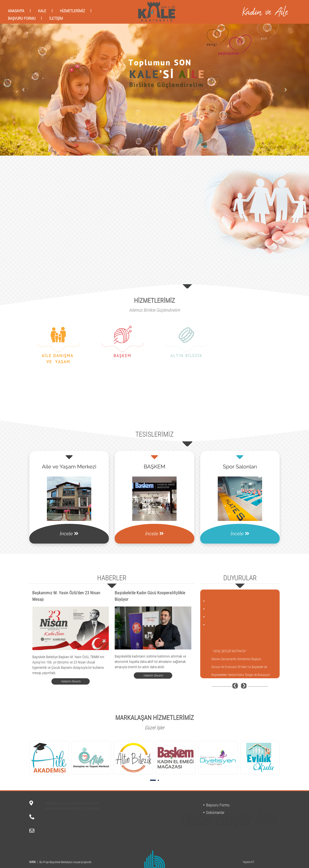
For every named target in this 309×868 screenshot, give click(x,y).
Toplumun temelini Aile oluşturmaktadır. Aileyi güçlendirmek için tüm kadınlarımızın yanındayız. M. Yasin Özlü (89, 834)
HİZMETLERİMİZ (154, 301)
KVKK (33, 862)
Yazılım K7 (249, 862)
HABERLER (112, 578)
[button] (23, 90)
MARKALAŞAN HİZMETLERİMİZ (155, 718)
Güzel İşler (155, 728)
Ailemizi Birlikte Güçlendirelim (154, 310)
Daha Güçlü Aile (228, 801)
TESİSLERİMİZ (154, 434)
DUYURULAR (240, 578)
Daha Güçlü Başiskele (250, 839)
